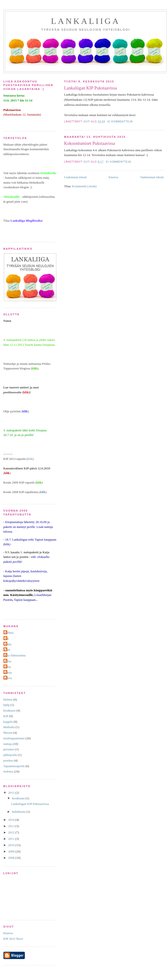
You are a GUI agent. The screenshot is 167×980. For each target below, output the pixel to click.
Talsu (8, 661)
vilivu (8, 678)
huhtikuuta (19, 812)
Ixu (7, 638)
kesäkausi (10, 710)
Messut (8, 733)
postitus (8, 760)
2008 (12, 858)
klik (30, 459)
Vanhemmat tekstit (152, 177)
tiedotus (8, 771)
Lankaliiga (86, 21)
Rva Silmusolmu (15, 655)
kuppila (8, 722)
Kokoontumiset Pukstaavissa (90, 143)
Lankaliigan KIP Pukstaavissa (91, 88)
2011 (12, 839)
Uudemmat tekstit (75, 177)
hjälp (7, 705)
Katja (8, 644)
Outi (7, 650)
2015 (12, 793)
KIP (6, 716)
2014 (12, 820)
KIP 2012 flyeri (13, 939)
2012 (12, 832)
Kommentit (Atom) (84, 186)
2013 (12, 826)
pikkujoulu (10, 755)
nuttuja (8, 744)
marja (8, 672)
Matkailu (9, 727)
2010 (12, 845)
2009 (12, 851)
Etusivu (113, 177)
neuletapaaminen (14, 738)
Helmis (9, 633)
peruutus (9, 749)
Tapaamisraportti (14, 766)
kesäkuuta (19, 798)
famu (8, 667)
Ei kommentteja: (121, 122)
